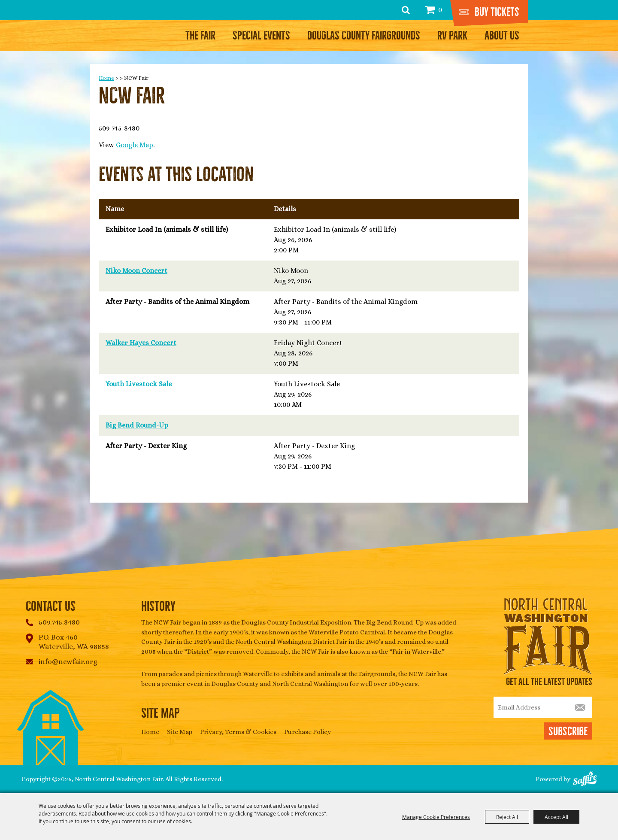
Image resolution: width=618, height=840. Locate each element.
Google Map (135, 145)
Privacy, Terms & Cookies (238, 732)
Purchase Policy (307, 732)
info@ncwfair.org (68, 662)
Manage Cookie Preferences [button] (436, 817)
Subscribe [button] (568, 731)
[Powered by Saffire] (585, 779)
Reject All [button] (507, 817)
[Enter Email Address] (543, 707)
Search (406, 10)
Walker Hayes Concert (141, 343)
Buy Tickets (497, 12)
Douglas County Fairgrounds (364, 36)
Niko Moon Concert (136, 271)
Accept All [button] (556, 817)
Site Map (180, 732)
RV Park (452, 36)
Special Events (261, 36)
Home (106, 78)
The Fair (200, 36)
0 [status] (440, 10)
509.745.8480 (59, 622)
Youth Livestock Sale (139, 384)
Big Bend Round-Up (137, 425)
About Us (502, 36)
